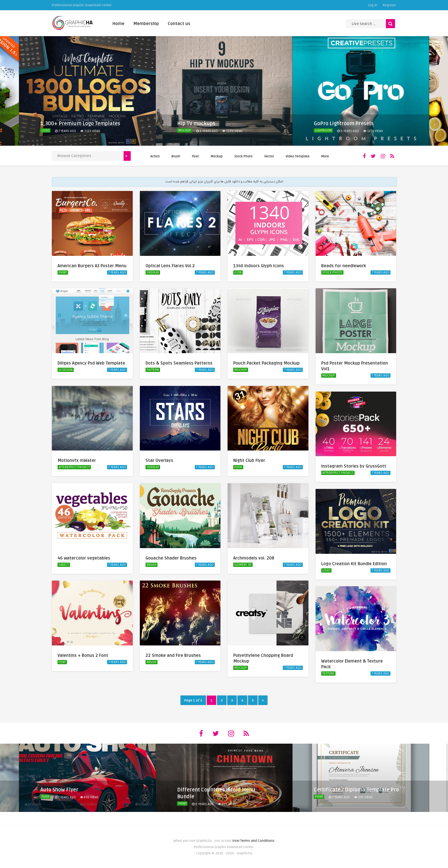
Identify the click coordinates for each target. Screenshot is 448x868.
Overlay (153, 272)
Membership (146, 24)
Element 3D (243, 565)
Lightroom (323, 130)
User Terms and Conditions (253, 841)
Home (118, 24)
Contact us (179, 24)
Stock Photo (244, 156)
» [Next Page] (263, 701)
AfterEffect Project (74, 467)
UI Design (66, 370)
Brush (176, 156)
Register (389, 5)
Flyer (196, 156)
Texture (328, 673)
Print (63, 272)
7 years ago (117, 272)
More (325, 156)
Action (155, 156)
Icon (238, 272)
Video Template (298, 156)
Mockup (185, 130)
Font (62, 662)
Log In (373, 5)
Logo (46, 130)
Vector (269, 156)
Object (64, 565)
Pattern (153, 370)
